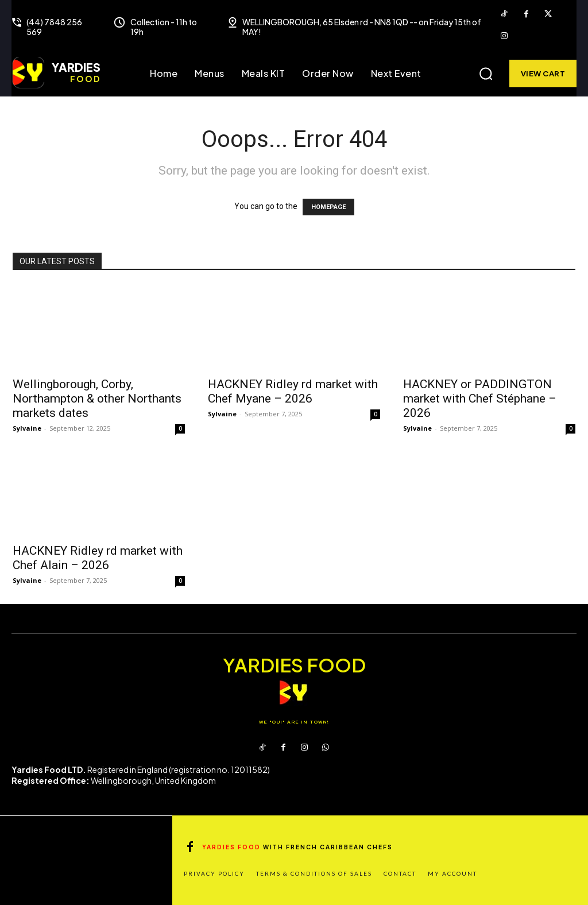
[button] (486, 74)
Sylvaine (27, 428)
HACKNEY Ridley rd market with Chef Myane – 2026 (293, 391)
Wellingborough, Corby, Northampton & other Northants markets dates (97, 399)
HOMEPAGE (328, 207)
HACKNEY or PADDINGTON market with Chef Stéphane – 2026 (480, 399)
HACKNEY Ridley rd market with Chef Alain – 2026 (98, 558)
